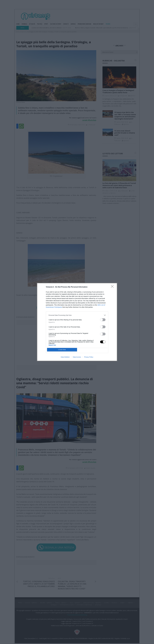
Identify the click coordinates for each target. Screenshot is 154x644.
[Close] (113, 287)
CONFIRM (62, 350)
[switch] (103, 320)
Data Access (77, 357)
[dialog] (77, 322)
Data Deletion (65, 357)
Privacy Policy (89, 357)
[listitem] (77, 315)
